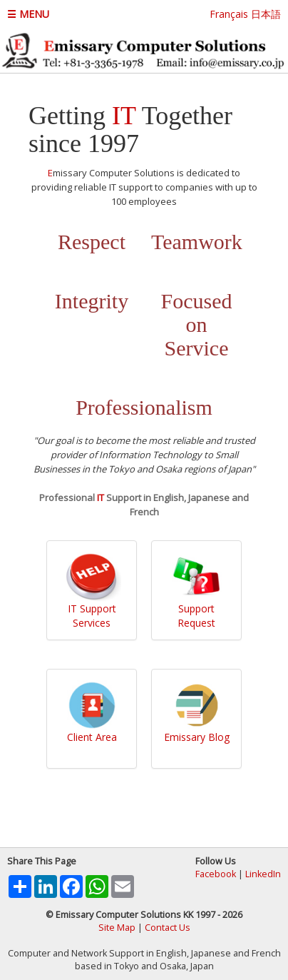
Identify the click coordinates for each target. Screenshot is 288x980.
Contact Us (168, 928)
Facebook (216, 874)
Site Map (117, 928)
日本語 (266, 14)
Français (229, 14)
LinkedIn (263, 874)
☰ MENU (28, 14)
